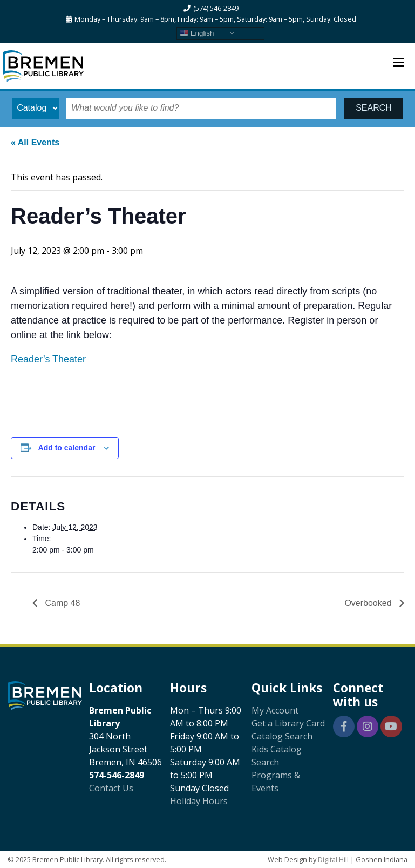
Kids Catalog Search (277, 756)
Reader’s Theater (48, 359)
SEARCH (374, 108)
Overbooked (369, 603)
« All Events (35, 142)
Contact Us (111, 788)
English (197, 33)
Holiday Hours (199, 801)
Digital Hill (333, 859)
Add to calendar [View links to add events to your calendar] (67, 448)
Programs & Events (276, 782)
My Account (275, 710)
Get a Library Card (288, 723)
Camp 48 (61, 603)
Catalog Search (282, 736)
